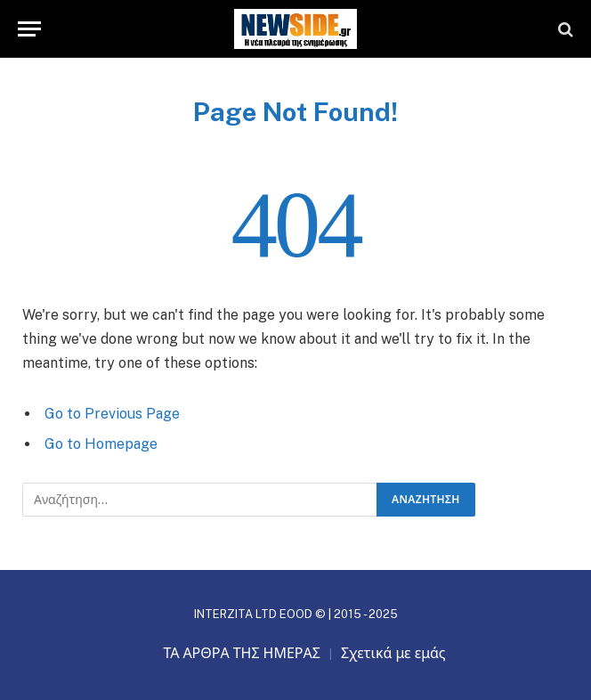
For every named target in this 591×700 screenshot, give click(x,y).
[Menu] (29, 29)
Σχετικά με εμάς (393, 653)
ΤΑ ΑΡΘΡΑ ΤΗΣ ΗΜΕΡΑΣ (242, 653)
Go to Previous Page (112, 414)
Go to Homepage (101, 444)
